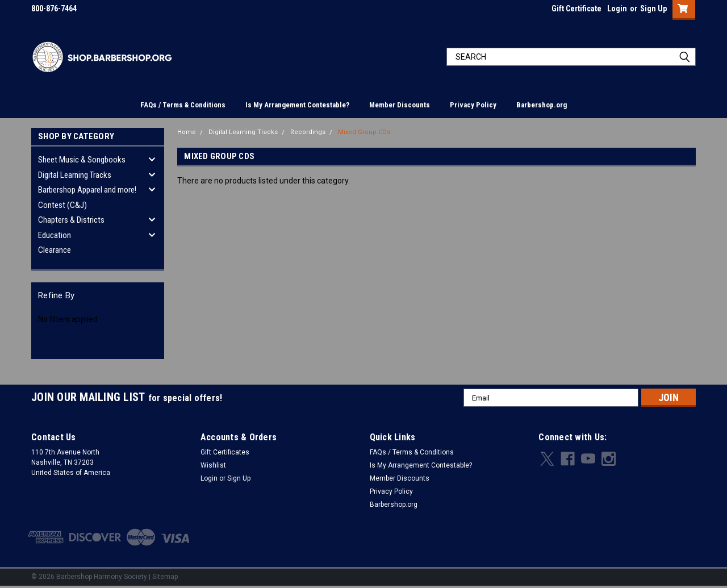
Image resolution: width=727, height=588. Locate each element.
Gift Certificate (576, 9)
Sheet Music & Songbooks (82, 160)
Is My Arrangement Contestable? (297, 105)
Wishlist (213, 465)
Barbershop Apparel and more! (87, 190)
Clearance (55, 250)
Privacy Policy (473, 105)
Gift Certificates (225, 452)
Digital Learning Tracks (75, 175)
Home (187, 132)
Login (617, 9)
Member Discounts (400, 105)
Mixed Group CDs (364, 132)
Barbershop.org (542, 105)
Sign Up (653, 9)
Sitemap (165, 577)
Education (55, 235)
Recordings (308, 132)
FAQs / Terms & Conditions (183, 105)
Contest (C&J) (62, 205)
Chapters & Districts (71, 220)
